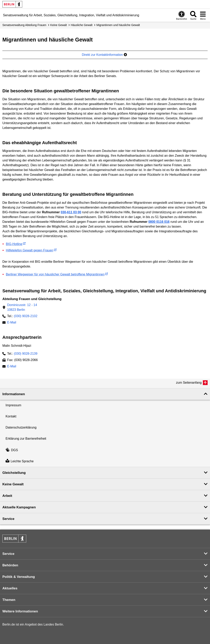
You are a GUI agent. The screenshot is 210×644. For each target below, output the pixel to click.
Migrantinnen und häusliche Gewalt (118, 25)
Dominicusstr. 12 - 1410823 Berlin (22, 307)
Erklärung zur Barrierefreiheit (26, 439)
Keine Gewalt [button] (13, 484)
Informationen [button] (14, 394)
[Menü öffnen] (203, 15)
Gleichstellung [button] (14, 473)
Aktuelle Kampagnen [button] (19, 507)
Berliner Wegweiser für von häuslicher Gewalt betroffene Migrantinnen (55, 274)
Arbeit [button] (7, 496)
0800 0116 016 (159, 222)
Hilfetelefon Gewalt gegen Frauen (30, 250)
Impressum (13, 405)
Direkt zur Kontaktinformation (104, 55)
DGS (12, 450)
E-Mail (12, 323)
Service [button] (8, 519)
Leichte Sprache (20, 461)
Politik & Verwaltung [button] (19, 577)
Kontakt (11, 416)
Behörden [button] (10, 565)
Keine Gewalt (59, 25)
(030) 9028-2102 (26, 316)
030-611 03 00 (71, 212)
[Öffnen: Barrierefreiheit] (182, 15)
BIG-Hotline (14, 244)
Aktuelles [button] (10, 588)
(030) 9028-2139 (26, 354)
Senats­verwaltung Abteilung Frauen (24, 25)
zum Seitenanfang (189, 383)
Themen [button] (9, 600)
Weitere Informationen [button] (20, 611)
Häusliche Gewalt (82, 25)
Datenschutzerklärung (21, 427)
